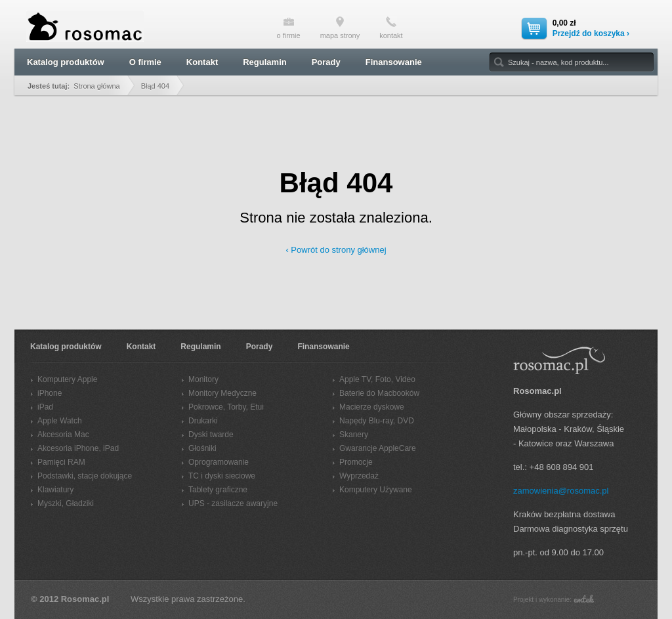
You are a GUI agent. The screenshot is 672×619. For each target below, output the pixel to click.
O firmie (145, 62)
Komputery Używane (376, 490)
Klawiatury (55, 490)
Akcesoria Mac (63, 435)
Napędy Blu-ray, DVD (377, 421)
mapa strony (340, 28)
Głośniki (202, 448)
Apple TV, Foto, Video (377, 379)
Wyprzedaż (359, 476)
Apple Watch (60, 421)
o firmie (289, 28)
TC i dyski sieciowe (222, 476)
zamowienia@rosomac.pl (561, 491)
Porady (326, 62)
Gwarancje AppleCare (378, 448)
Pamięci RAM (61, 462)
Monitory (203, 379)
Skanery (354, 435)
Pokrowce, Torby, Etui (226, 407)
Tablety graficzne (218, 490)
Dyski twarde (211, 435)
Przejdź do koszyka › (591, 33)
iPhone (50, 393)
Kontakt (202, 62)
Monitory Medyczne (222, 393)
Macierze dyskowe (372, 407)
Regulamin (264, 62)
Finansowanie (394, 62)
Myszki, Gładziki (66, 503)
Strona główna (96, 86)
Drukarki (203, 421)
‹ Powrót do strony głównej (336, 250)
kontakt (391, 28)
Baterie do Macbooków (379, 393)
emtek (584, 599)
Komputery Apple (67, 379)
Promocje (356, 462)
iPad (45, 407)
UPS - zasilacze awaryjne (233, 503)
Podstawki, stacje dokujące (85, 476)
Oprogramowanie (219, 462)
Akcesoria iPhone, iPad (78, 448)
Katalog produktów (66, 62)
